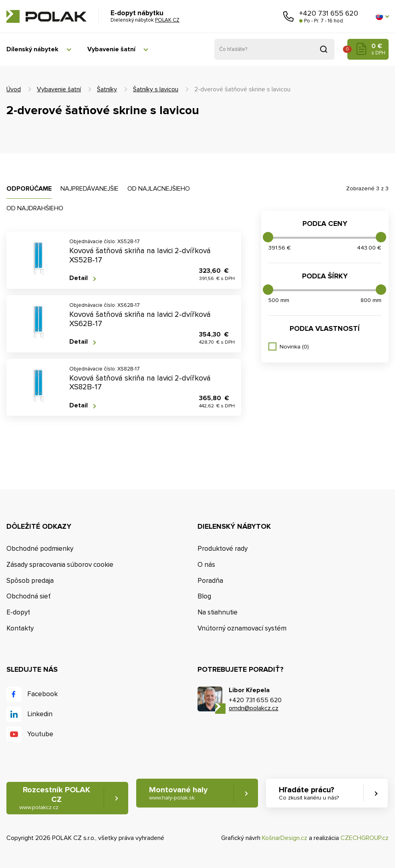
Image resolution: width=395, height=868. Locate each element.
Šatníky (107, 89)
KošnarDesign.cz (285, 838)
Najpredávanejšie (90, 189)
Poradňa (210, 581)
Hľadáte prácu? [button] (309, 793)
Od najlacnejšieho (159, 189)
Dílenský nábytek (32, 49)
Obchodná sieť (28, 596)
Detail (79, 278)
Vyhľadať (324, 49)
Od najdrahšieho (35, 208)
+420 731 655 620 (329, 13)
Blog (204, 596)
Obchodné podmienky (40, 549)
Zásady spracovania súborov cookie (60, 565)
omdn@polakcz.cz (254, 708)
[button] (382, 16)
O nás (206, 565)
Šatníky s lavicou (156, 89)
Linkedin (40, 714)
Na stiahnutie (218, 612)
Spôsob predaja (30, 581)
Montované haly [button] (178, 793)
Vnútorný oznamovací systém (242, 628)
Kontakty (20, 628)
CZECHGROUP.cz (365, 838)
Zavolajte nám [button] (288, 16)
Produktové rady (223, 549)
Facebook (42, 694)
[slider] (268, 237)
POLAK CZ (46, 16)
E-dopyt (18, 612)
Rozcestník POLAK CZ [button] (55, 798)
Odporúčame (29, 189)
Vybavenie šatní (111, 49)
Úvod (14, 89)
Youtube (40, 734)
